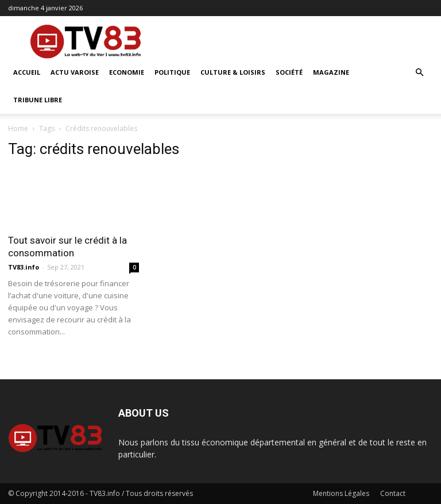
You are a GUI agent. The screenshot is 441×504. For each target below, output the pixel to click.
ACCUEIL (27, 72)
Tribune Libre (38, 100)
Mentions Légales (341, 493)
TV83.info (24, 267)
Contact (393, 493)
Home (18, 128)
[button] (419, 73)
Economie (127, 72)
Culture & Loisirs (233, 72)
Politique (172, 72)
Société (289, 72)
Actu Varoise (75, 72)
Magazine (331, 72)
